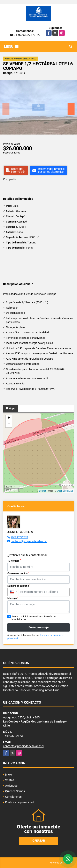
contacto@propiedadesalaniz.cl (29, 541)
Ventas (10, 780)
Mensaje (13, 598)
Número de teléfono (19, 586)
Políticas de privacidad (19, 802)
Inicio (9, 775)
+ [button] (9, 418)
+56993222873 (26, 35)
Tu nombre (14, 561)
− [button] (9, 424)
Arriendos (11, 786)
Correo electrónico (18, 573)
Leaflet (42, 491)
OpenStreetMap (65, 491)
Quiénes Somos (15, 791)
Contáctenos (13, 797)
